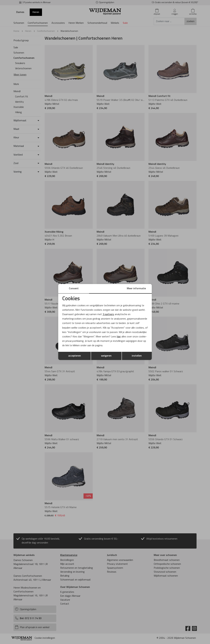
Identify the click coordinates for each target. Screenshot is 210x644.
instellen (137, 356)
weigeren (106, 356)
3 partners (108, 314)
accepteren (75, 356)
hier (119, 337)
